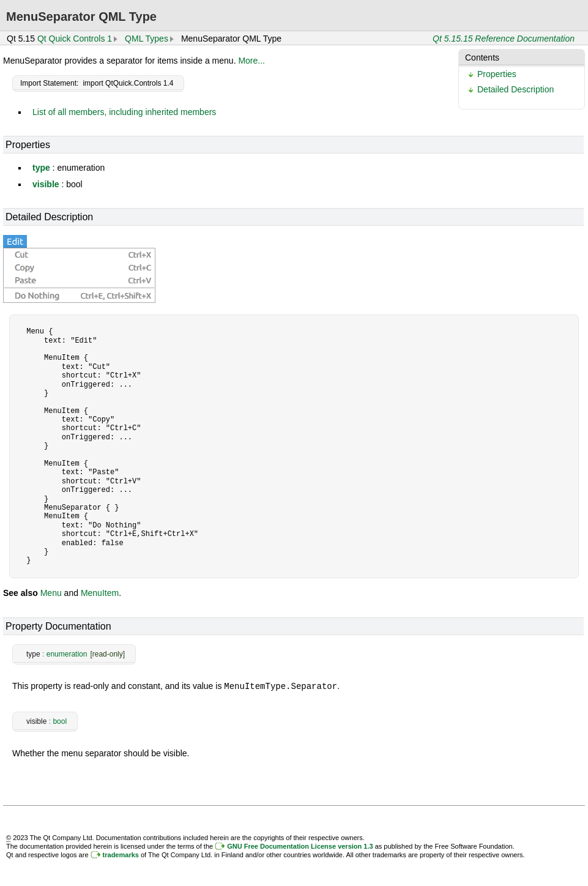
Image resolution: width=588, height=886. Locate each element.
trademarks (121, 854)
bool (60, 721)
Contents (482, 58)
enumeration (67, 654)
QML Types (147, 39)
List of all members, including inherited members (124, 112)
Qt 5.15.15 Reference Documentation (504, 39)
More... (251, 61)
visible (46, 184)
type (41, 168)
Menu (51, 593)
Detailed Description (515, 89)
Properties (497, 74)
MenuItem (100, 593)
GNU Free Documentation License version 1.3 (300, 846)
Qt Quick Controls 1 (75, 39)
